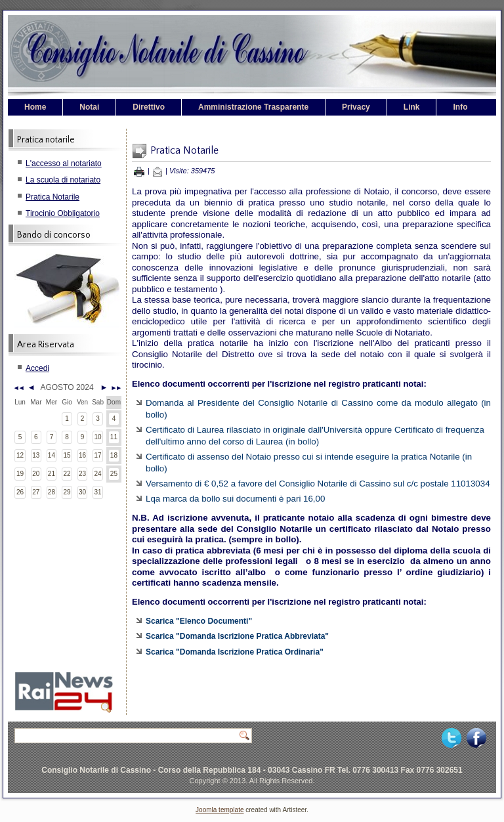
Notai (89, 107)
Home (35, 107)
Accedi (37, 368)
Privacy (356, 107)
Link (412, 107)
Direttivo (149, 107)
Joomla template (220, 810)
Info (460, 107)
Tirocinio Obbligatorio (63, 213)
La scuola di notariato (63, 180)
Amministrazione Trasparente (253, 107)
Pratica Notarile (52, 197)
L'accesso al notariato (64, 163)
